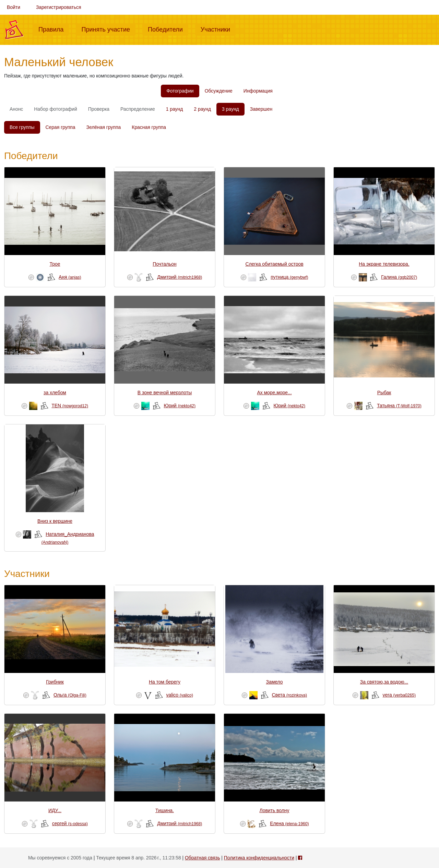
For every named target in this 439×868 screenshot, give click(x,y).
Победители (168, 29)
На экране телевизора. (384, 264)
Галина (399, 277)
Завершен (261, 109)
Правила (54, 29)
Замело (275, 682)
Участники (218, 29)
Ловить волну (275, 810)
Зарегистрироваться (59, 7)
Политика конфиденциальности (259, 858)
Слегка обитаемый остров (274, 264)
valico (180, 695)
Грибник (55, 682)
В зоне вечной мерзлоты (165, 393)
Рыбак (384, 393)
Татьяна (399, 406)
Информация (258, 91)
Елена (289, 823)
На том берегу (165, 682)
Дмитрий (180, 277)
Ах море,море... (274, 393)
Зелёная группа (104, 127)
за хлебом (55, 393)
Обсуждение (219, 91)
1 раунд (175, 109)
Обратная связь (202, 858)
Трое (55, 264)
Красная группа (149, 127)
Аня (70, 277)
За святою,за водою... (384, 682)
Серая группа (61, 127)
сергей (70, 823)
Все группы (22, 127)
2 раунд (202, 109)
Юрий (180, 406)
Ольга (70, 695)
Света (289, 695)
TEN (70, 406)
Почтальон (164, 264)
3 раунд (230, 109)
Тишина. (165, 810)
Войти (14, 7)
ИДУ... (55, 810)
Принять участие (108, 29)
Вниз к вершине (55, 521)
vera (399, 695)
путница (289, 277)
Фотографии (180, 91)
